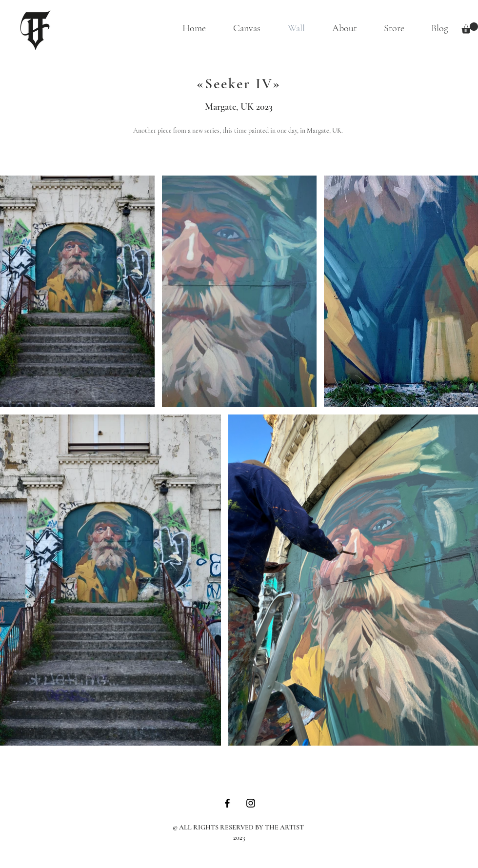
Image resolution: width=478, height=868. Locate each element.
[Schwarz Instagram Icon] (251, 803)
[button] (470, 28)
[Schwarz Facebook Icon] (227, 803)
